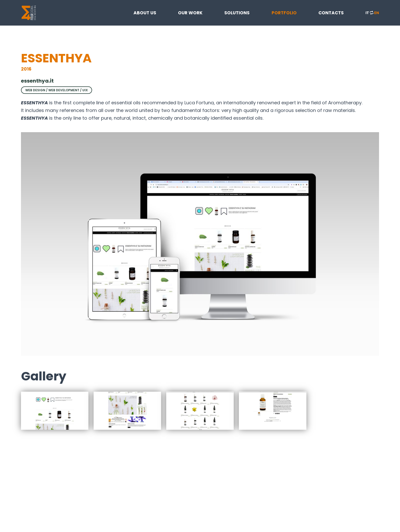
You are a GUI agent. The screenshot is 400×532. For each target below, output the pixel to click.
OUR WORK (190, 13)
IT (367, 13)
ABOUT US (145, 13)
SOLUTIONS (237, 13)
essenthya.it (37, 81)
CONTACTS (331, 13)
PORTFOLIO (284, 13)
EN (377, 13)
